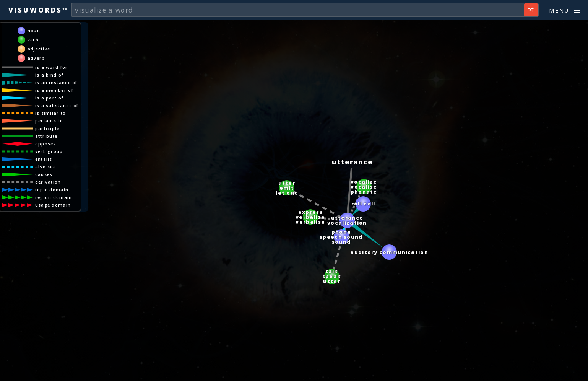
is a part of (50, 98)
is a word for (52, 67)
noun (34, 30)
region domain (54, 197)
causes (44, 174)
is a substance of (57, 105)
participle (47, 128)
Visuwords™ (39, 10)
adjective (39, 49)
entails (44, 159)
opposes (46, 144)
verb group (49, 151)
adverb (36, 58)
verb (33, 40)
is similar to (51, 113)
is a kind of (50, 75)
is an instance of (56, 82)
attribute (46, 136)
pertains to (49, 121)
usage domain (53, 205)
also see (45, 167)
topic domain (52, 190)
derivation (48, 182)
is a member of (54, 90)
